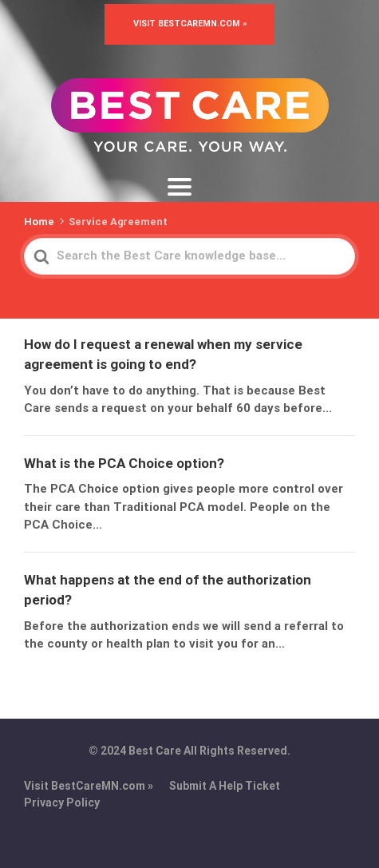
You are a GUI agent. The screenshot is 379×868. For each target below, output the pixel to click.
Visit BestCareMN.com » (190, 24)
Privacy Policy (62, 803)
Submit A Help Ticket (225, 786)
